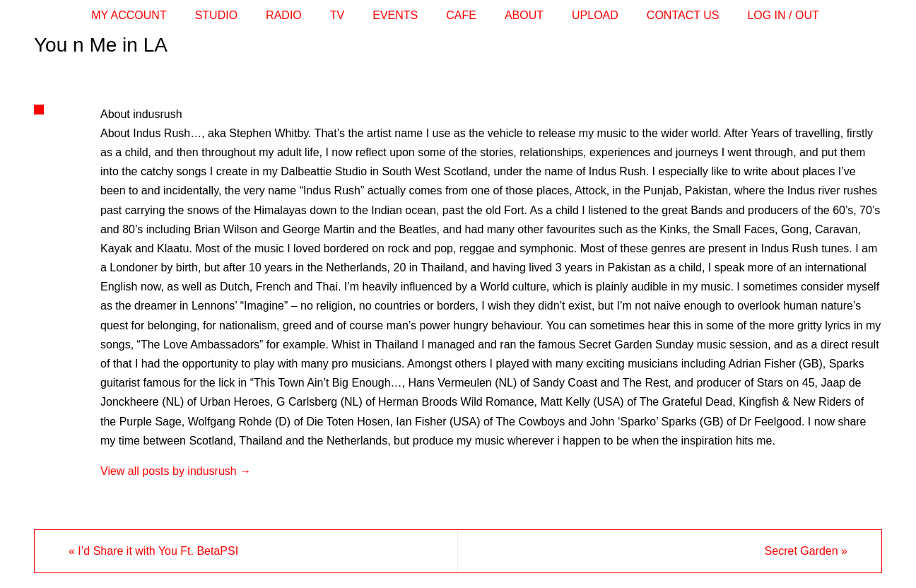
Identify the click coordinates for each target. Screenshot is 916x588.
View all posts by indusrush (176, 471)
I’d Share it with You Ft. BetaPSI (153, 551)
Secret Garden (806, 551)
